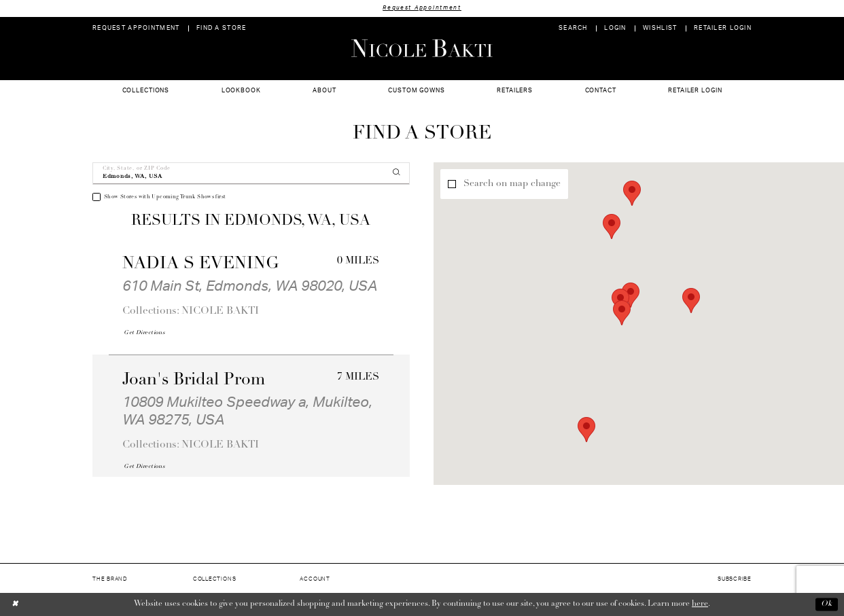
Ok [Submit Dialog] (827, 604)
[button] (615, 28)
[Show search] (573, 28)
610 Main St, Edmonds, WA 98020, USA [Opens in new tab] (250, 286)
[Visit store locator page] (222, 28)
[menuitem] (136, 28)
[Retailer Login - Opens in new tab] (723, 28)
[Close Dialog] (15, 604)
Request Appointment (422, 8)
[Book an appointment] (136, 28)
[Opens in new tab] (144, 333)
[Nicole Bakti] (422, 48)
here (700, 604)
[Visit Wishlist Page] (660, 28)
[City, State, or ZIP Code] (251, 174)
